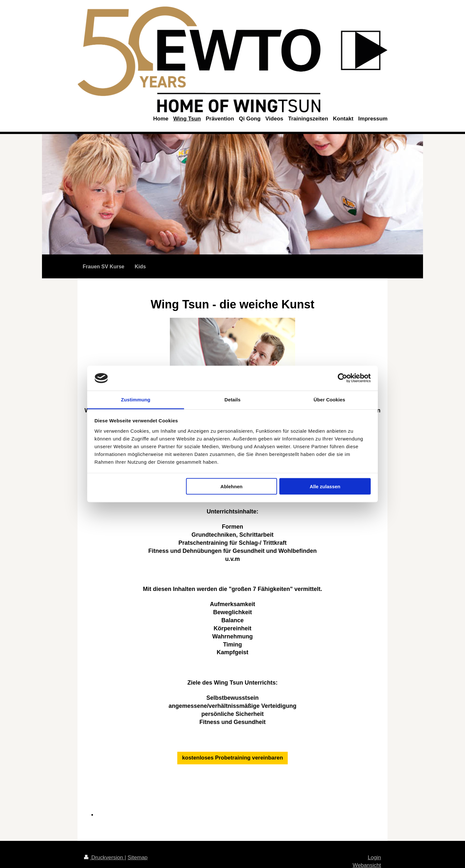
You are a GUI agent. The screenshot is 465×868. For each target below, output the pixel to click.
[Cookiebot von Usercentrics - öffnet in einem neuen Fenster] (342, 378)
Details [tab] (232, 399)
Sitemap (138, 858)
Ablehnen (232, 486)
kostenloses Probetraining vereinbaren (233, 758)
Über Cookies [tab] (329, 399)
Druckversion (104, 858)
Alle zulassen (325, 486)
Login (374, 858)
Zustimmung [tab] (136, 399)
